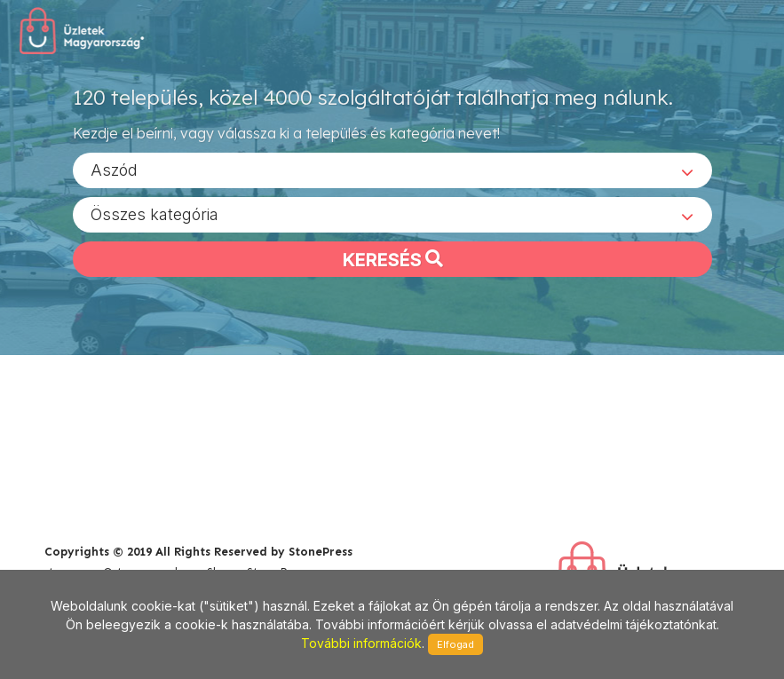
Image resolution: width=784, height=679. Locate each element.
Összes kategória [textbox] (154, 213)
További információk (361, 643)
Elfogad (455, 644)
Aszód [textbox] (114, 169)
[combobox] (392, 170)
